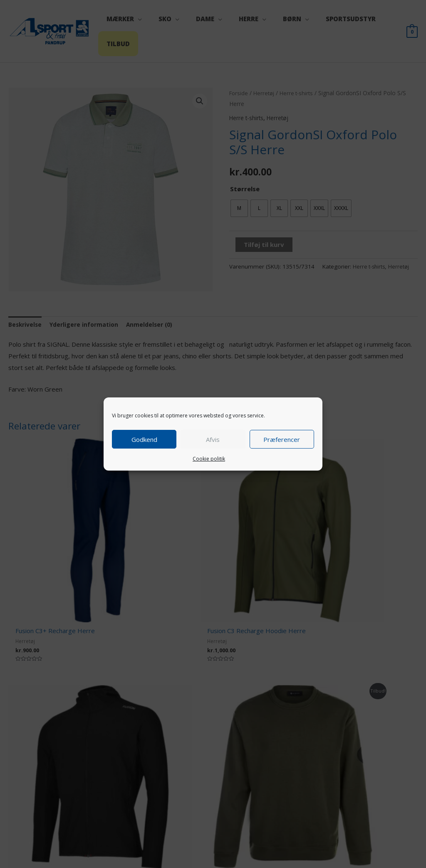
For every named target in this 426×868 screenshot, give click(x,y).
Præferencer (282, 439)
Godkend (144, 439)
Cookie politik (209, 459)
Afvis (213, 439)
